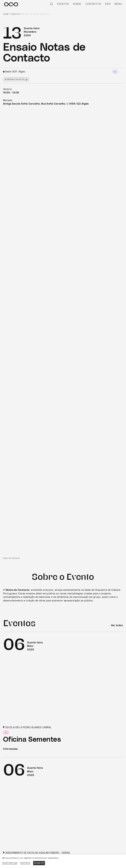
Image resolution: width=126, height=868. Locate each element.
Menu (118, 4)
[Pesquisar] (51, 4)
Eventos (63, 4)
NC (115, 72)
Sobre (77, 4)
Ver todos (117, 625)
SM (6, 733)
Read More (25, 863)
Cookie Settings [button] (10, 863)
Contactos (93, 4)
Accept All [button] (39, 863)
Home (6, 14)
